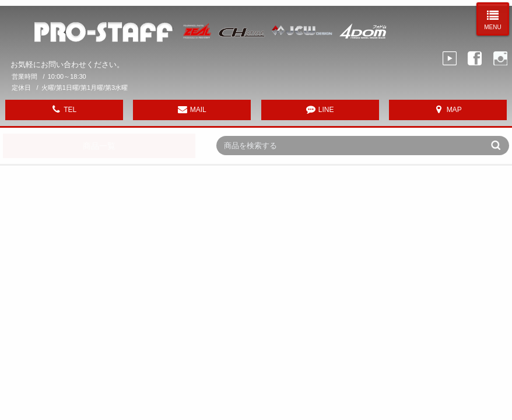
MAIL (198, 110)
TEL (70, 110)
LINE (326, 110)
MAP (454, 110)
